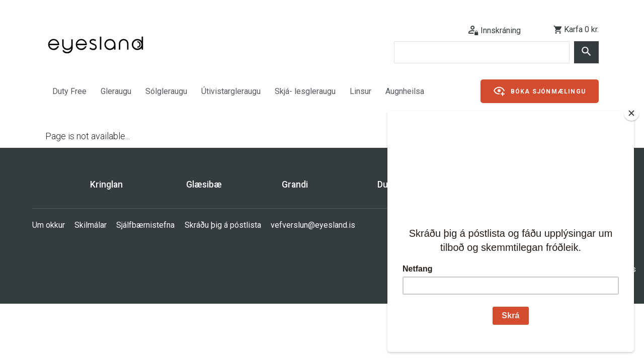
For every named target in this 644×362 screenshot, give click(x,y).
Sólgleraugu (166, 91)
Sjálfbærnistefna (145, 225)
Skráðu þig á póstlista (223, 225)
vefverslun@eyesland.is (313, 225)
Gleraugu (116, 91)
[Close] (631, 113)
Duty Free (69, 91)
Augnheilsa (405, 91)
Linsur (360, 91)
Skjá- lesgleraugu (305, 91)
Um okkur (49, 225)
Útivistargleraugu (231, 91)
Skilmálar (91, 225)
